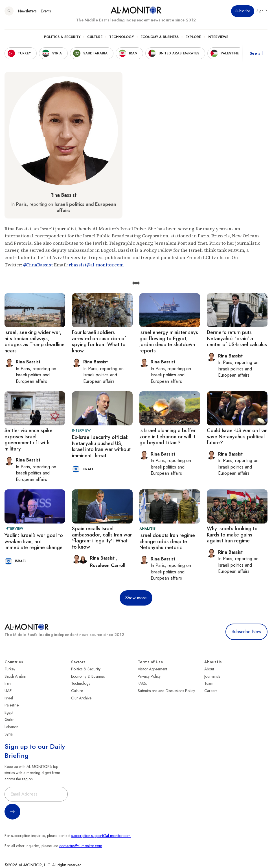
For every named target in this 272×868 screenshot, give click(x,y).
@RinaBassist (38, 265)
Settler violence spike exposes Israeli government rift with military (28, 440)
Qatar (9, 719)
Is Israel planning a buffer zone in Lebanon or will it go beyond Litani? (167, 437)
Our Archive (81, 698)
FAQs (142, 683)
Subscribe (243, 11)
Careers (211, 691)
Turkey (10, 669)
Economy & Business (160, 37)
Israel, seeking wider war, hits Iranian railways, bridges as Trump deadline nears (35, 342)
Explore (193, 37)
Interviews (218, 37)
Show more (136, 598)
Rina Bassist (63, 195)
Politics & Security (62, 37)
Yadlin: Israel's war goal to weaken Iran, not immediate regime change (34, 541)
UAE (8, 691)
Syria (9, 734)
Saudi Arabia (15, 676)
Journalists (212, 676)
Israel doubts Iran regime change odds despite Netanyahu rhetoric (167, 541)
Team (209, 683)
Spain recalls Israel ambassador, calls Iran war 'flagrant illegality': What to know (102, 538)
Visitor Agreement (152, 669)
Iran (8, 683)
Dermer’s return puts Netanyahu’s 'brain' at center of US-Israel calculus (237, 338)
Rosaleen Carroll (108, 565)
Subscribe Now (246, 632)
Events (46, 11)
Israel (9, 698)
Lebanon (11, 727)
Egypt (9, 712)
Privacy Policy (149, 676)
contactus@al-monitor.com (81, 846)
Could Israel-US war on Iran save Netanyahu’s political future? (237, 437)
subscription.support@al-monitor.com (101, 836)
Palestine (12, 705)
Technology (121, 37)
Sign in (262, 11)
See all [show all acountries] (256, 53)
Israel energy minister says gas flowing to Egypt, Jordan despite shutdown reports (169, 342)
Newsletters (27, 11)
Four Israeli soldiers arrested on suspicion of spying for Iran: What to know (99, 342)
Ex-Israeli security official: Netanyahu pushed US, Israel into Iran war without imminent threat (101, 446)
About (209, 669)
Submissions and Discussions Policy (166, 691)
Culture (95, 37)
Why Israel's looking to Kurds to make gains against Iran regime (232, 535)
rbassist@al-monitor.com (96, 265)
